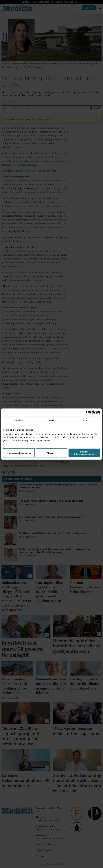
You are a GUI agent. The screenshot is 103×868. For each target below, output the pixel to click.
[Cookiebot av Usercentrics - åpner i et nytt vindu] (88, 412)
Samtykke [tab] (18, 420)
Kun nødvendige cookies (19, 453)
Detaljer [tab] (51, 420)
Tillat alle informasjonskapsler (84, 453)
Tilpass (52, 453)
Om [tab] (85, 420)
